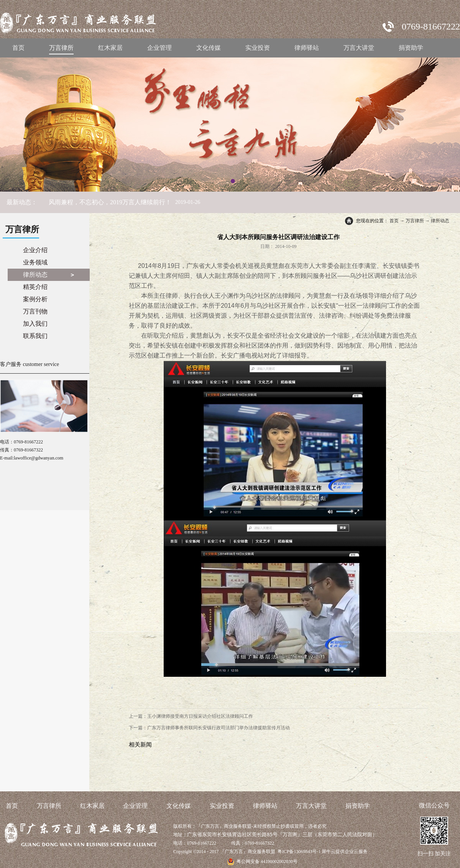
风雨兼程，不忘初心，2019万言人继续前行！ (110, 202)
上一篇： (191, 716)
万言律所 (415, 221)
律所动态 (440, 221)
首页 (18, 48)
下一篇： (209, 728)
